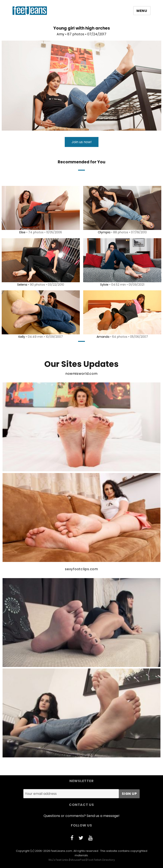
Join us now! (82, 142)
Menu (142, 11)
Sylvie (104, 285)
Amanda (102, 337)
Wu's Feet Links (58, 860)
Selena (22, 285)
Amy (60, 34)
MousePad (78, 860)
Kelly (21, 337)
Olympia (103, 232)
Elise (22, 232)
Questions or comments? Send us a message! (81, 816)
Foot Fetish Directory (101, 860)
